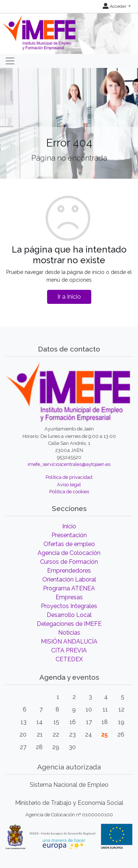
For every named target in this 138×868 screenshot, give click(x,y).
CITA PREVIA (69, 650)
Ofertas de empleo (69, 544)
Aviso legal (69, 485)
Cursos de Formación (69, 562)
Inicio (69, 526)
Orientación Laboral (69, 579)
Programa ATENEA (69, 588)
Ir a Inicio (69, 297)
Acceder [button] (115, 6)
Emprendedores (69, 571)
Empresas (69, 597)
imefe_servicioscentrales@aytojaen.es (69, 464)
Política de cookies (69, 492)
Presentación (69, 535)
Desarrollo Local (69, 615)
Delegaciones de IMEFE (69, 624)
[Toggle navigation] (10, 61)
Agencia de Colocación (69, 553)
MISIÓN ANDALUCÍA (69, 641)
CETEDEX (69, 659)
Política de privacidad (69, 477)
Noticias (69, 633)
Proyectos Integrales (69, 606)
